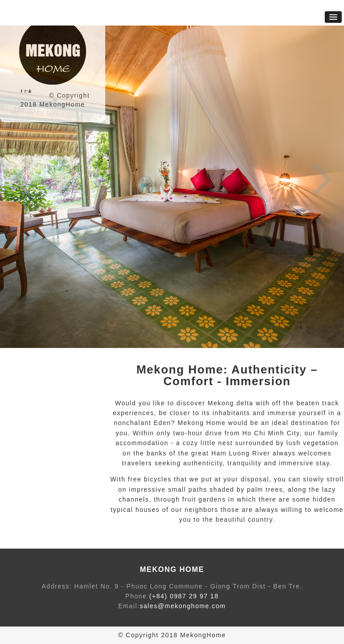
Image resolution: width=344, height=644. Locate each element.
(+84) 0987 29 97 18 (184, 596)
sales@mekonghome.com (183, 606)
